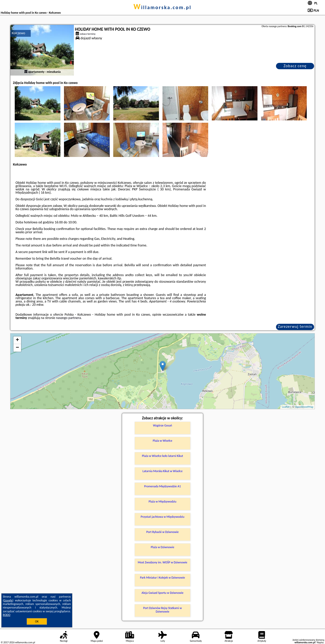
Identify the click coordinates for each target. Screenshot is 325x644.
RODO (7, 615)
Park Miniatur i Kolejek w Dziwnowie (162, 578)
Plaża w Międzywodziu (162, 502)
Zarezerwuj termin (295, 326)
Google (8, 600)
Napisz (320, 642)
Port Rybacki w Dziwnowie (162, 532)
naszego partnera (68, 318)
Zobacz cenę (295, 66)
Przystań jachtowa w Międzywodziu (162, 517)
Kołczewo (18, 33)
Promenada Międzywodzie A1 (163, 486)
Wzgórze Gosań (162, 425)
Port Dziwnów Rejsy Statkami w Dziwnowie (162, 610)
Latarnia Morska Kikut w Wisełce (162, 471)
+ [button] (17, 340)
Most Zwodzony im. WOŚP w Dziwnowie (162, 562)
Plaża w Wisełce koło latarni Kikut (162, 456)
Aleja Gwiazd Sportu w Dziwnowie (162, 593)
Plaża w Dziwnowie (162, 547)
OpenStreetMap (304, 407)
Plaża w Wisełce (162, 441)
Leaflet (286, 407)
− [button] (17, 348)
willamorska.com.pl (163, 7)
